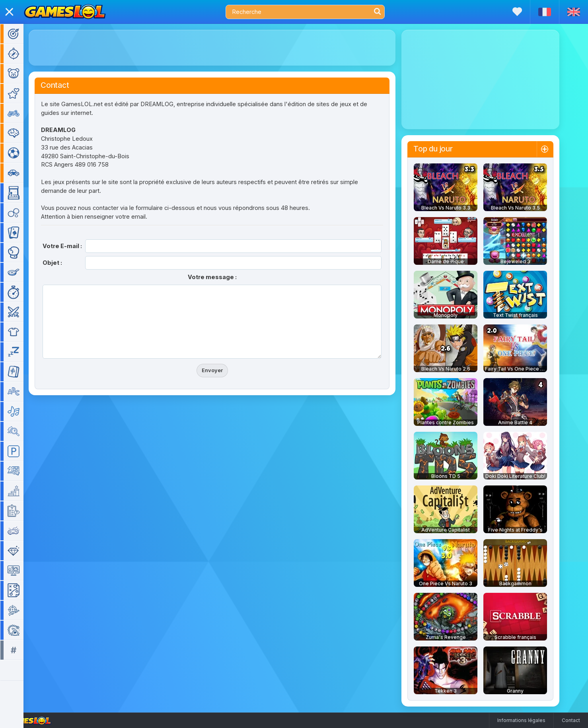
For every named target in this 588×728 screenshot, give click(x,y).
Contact (571, 720)
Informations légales (521, 720)
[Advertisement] (224, 48)
